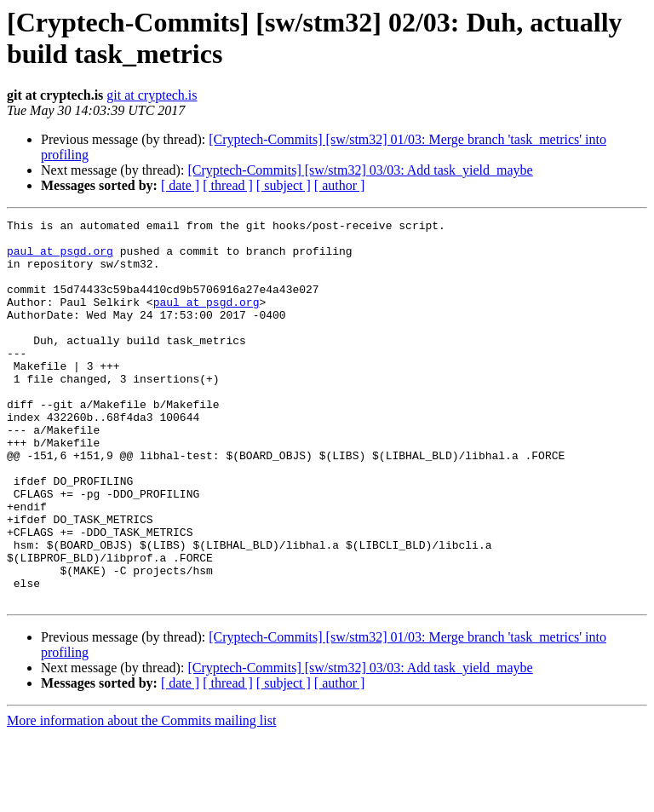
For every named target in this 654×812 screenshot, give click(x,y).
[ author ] (340, 185)
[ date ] (180, 185)
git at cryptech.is (152, 95)
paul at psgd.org (60, 258)
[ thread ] (228, 185)
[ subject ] (284, 185)
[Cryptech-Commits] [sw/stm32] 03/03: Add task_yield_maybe (360, 170)
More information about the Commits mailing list (141, 797)
